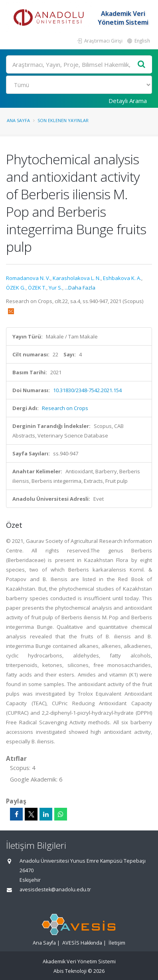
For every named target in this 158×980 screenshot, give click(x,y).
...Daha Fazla (80, 288)
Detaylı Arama (128, 101)
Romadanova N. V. (28, 278)
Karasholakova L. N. (77, 278)
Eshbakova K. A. (122, 278)
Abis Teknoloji (70, 971)
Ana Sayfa (18, 120)
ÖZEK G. (16, 288)
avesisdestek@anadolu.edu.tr (55, 890)
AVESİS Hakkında (82, 943)
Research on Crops (65, 408)
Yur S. (55, 288)
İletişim (117, 943)
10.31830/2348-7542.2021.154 (87, 390)
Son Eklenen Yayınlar (63, 120)
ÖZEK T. (37, 288)
